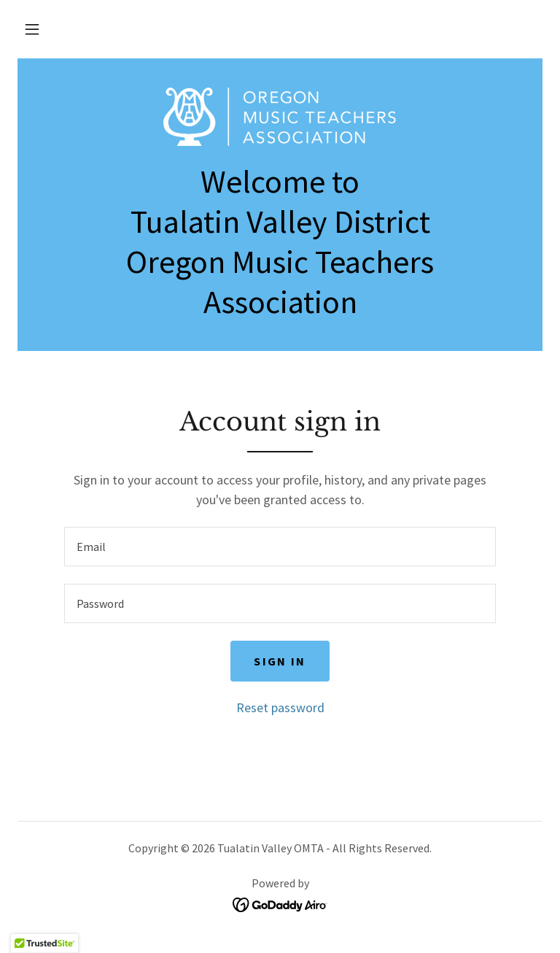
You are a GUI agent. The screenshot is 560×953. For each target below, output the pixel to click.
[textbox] (280, 547)
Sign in (280, 661)
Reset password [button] (280, 707)
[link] (280, 117)
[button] (32, 29)
